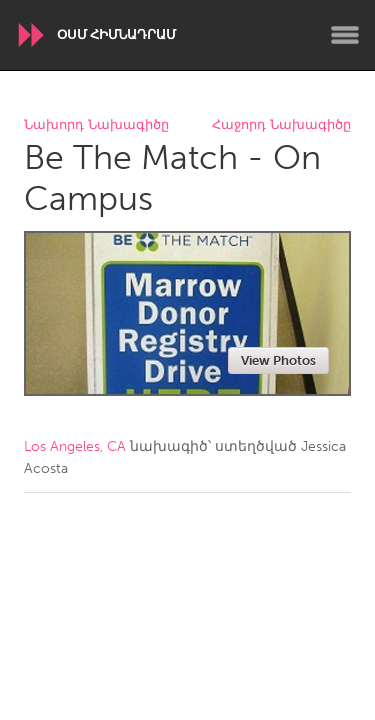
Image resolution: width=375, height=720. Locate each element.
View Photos (278, 360)
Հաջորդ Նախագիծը (281, 125)
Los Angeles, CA (75, 446)
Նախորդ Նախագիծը (96, 125)
